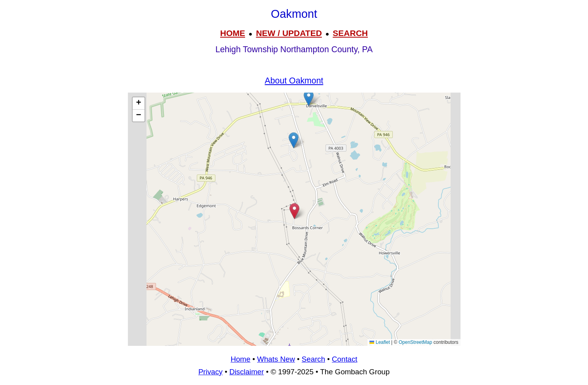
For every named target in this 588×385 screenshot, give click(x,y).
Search (313, 359)
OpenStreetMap (416, 342)
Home (240, 359)
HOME (233, 33)
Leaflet (380, 342)
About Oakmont (294, 81)
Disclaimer (246, 372)
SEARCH (350, 33)
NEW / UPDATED (289, 33)
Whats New (276, 359)
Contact (344, 359)
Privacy (210, 372)
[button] (309, 98)
